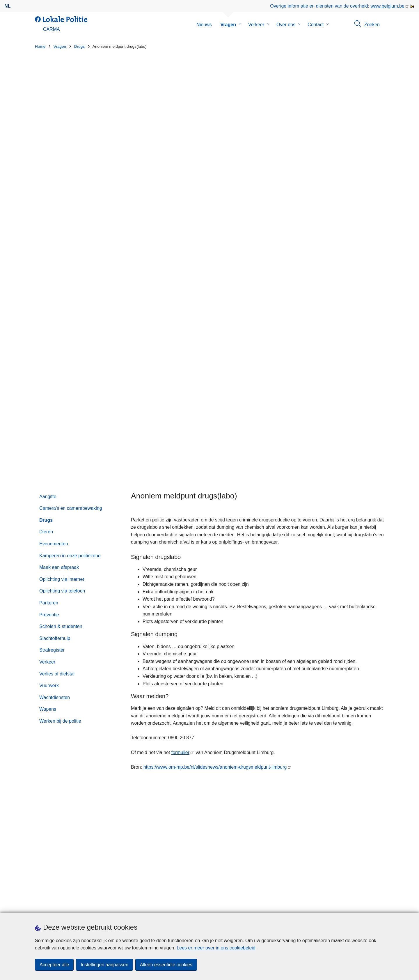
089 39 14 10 (272, 708)
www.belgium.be (387, 6)
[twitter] (347, 905)
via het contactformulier (321, 701)
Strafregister (52, 307)
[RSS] (381, 905)
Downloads (46, 906)
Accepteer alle (54, 965)
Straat (41, 828)
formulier (180, 410)
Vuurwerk (49, 343)
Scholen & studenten (61, 284)
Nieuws (204, 25)
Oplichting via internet (62, 236)
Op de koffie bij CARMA (260, 824)
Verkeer (256, 25)
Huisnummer (138, 828)
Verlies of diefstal (57, 331)
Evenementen (54, 201)
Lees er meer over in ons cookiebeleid (216, 948)
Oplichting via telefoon (62, 248)
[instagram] (358, 905)
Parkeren (49, 260)
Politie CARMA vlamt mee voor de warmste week (279, 803)
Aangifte (48, 154)
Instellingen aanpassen (104, 965)
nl (7, 6)
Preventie (49, 272)
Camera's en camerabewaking (71, 166)
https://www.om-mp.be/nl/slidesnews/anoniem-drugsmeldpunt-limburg (215, 424)
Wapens (48, 366)
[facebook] (335, 905)
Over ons (286, 25)
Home (40, 46)
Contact (316, 25)
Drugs (79, 46)
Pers (67, 906)
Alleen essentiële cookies (166, 965)
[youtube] (369, 905)
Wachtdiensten (55, 354)
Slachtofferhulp (55, 295)
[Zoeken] (369, 739)
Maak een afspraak (59, 225)
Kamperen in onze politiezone (70, 213)
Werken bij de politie (60, 378)
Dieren (46, 189)
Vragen (228, 25)
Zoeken (249, 727)
